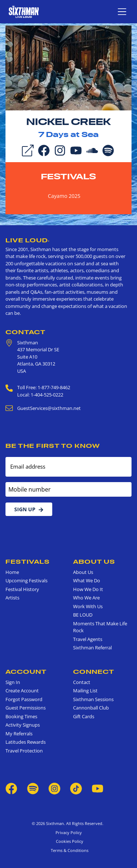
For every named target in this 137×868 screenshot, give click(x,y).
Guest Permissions (26, 708)
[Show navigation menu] (122, 12)
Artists (12, 598)
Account (26, 672)
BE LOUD (83, 615)
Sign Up (29, 509)
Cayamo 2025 (64, 196)
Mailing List (85, 691)
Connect (94, 672)
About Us (94, 562)
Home (12, 572)
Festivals (68, 176)
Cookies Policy (68, 841)
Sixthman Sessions (93, 699)
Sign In (13, 682)
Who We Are (86, 598)
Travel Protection (24, 751)
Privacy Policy (69, 832)
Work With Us (88, 606)
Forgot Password (24, 699)
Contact (26, 332)
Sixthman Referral (92, 648)
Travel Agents (88, 639)
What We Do (87, 580)
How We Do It (88, 589)
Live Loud (28, 240)
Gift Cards (84, 716)
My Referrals (19, 734)
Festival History (22, 589)
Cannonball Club (91, 708)
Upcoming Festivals (26, 580)
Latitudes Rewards (26, 742)
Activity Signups (23, 725)
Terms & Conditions (68, 850)
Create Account (22, 691)
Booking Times (21, 716)
